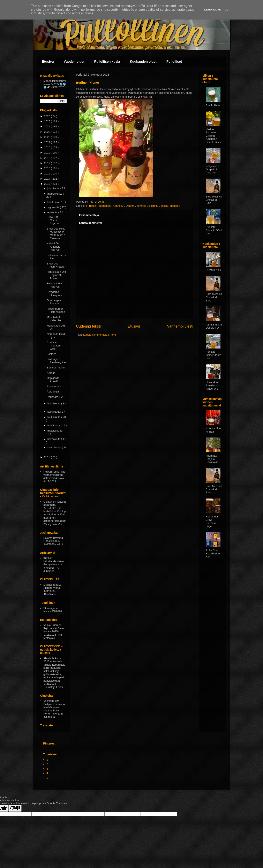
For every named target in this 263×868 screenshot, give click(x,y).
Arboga (51, 373)
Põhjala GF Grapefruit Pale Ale (212, 169)
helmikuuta (54, 439)
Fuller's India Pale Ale (54, 285)
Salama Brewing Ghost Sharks (53, 540)
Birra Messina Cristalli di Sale (214, 200)
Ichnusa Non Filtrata (213, 430)
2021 (48, 142)
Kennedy (118, 206)
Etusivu (48, 62)
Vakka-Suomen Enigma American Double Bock (213, 136)
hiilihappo (105, 206)
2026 (48, 116)
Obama (130, 206)
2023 (48, 132)
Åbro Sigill (53, 392)
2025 (48, 121)
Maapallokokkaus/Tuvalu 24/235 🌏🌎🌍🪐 (55, 84)
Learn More (212, 10)
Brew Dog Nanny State (56, 265)
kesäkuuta (54, 412)
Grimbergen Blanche (54, 302)
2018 (48, 158)
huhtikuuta (54, 425)
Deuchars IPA (55, 397)
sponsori (175, 206)
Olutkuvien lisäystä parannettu (54, 503)
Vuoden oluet (74, 62)
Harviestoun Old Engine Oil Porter (56, 275)
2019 (48, 153)
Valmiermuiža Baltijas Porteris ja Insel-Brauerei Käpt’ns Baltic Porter (54, 707)
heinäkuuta (54, 403)
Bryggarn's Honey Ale (54, 294)
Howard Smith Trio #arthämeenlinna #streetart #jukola (54, 475)
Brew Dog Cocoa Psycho (53, 220)
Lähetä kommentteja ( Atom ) (100, 335)
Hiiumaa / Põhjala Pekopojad (212, 459)
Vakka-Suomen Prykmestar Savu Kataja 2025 (54, 628)
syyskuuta (54, 207)
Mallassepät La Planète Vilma (52, 586)
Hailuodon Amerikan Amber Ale (212, 385)
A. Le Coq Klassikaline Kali (213, 553)
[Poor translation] (15, 808)
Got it (229, 10)
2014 (48, 179)
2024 (48, 126)
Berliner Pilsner (56, 368)
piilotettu (154, 206)
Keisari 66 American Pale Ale (54, 247)
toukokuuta (54, 417)
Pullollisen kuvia (107, 62)
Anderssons (54, 386)
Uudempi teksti (88, 326)
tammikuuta (55, 447)
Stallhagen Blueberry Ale (56, 361)
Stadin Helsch (214, 105)
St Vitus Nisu (213, 270)
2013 (48, 184)
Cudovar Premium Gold (54, 346)
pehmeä (142, 206)
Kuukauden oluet (143, 62)
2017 (48, 163)
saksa (165, 206)
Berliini (94, 206)
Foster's (51, 354)
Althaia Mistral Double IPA (214, 326)
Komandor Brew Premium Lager (212, 521)
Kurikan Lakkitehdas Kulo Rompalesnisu (54, 561)
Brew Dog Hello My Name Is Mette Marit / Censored (56, 233)
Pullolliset (174, 62)
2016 (48, 168)
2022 (48, 137)
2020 (48, 147)
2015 (48, 174)
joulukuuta (54, 188)
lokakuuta (54, 202)
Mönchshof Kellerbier (54, 319)
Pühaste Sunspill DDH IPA (214, 230)
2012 (48, 457)
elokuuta (53, 212)
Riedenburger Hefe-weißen (56, 310)
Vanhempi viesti (180, 326)
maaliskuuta (55, 431)
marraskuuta (55, 194)
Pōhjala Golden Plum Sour (213, 355)
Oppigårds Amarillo (53, 380)
